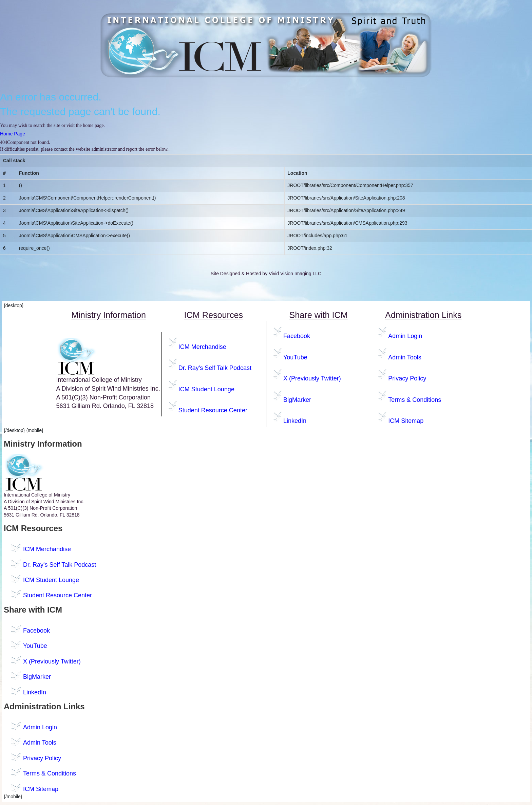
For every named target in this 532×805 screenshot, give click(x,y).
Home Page (13, 134)
